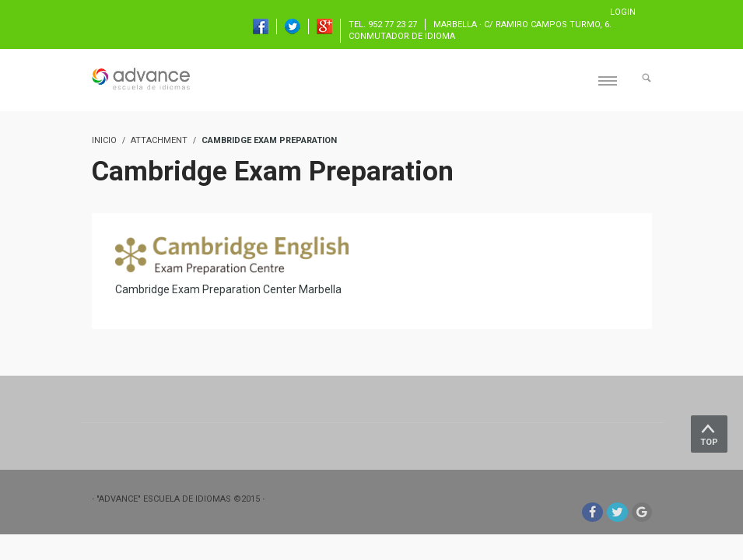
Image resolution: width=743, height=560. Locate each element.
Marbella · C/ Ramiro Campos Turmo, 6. (522, 24)
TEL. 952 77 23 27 (383, 24)
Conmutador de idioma (402, 36)
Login (623, 12)
